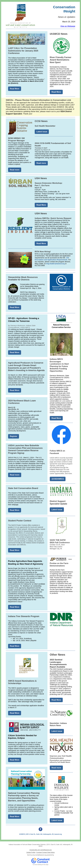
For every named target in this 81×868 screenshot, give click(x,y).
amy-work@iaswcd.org (39, 855)
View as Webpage (68, 26)
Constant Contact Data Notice (46, 852)
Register (14, 436)
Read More (15, 89)
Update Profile (31, 852)
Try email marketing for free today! (41, 865)
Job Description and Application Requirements (52, 259)
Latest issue (42, 132)
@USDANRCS (58, 479)
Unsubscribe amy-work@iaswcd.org (40, 850)
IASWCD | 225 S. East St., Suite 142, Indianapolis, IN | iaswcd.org (40, 834)
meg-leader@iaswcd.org (55, 264)
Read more (15, 170)
